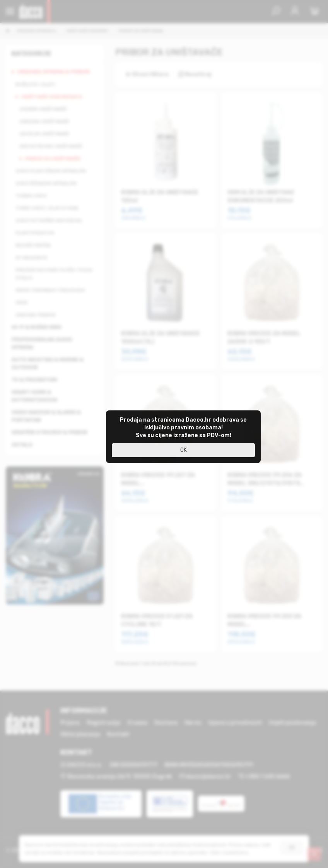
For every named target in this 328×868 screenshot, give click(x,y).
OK (184, 450)
